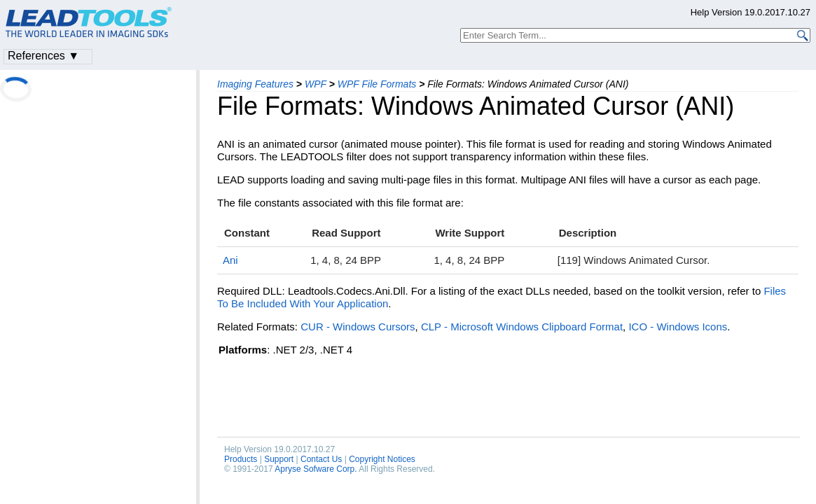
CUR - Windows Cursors (358, 327)
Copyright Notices (382, 459)
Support (279, 459)
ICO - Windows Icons (678, 327)
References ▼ (43, 56)
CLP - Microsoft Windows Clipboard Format (522, 327)
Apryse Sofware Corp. (316, 469)
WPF (316, 84)
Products (241, 459)
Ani (230, 260)
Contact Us (321, 459)
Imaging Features (255, 84)
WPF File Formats (377, 84)
